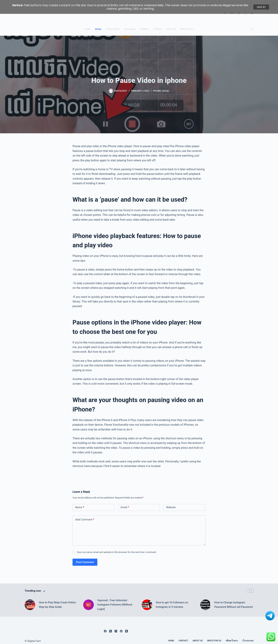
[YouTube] (127, 628)
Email (125, 504)
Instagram (130, 26)
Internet (144, 26)
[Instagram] (116, 628)
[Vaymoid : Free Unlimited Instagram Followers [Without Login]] (88, 601)
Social (98, 26)
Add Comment (85, 516)
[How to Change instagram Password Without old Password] (205, 601)
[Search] (252, 26)
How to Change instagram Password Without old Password (234, 601)
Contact (158, 26)
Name (80, 504)
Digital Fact (34, 638)
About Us (171, 26)
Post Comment (85, 559)
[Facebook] (105, 628)
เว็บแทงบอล (248, 637)
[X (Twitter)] (111, 628)
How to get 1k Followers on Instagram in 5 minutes (172, 601)
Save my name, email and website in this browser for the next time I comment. (117, 549)
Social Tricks (113, 26)
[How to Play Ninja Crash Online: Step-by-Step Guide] (30, 601)
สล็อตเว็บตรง (232, 637)
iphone (157, 88)
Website (171, 504)
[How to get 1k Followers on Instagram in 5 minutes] (147, 601)
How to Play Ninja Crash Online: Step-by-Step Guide (58, 601)
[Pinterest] (121, 628)
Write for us (187, 26)
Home (88, 26)
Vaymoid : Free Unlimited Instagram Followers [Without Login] (115, 601)
